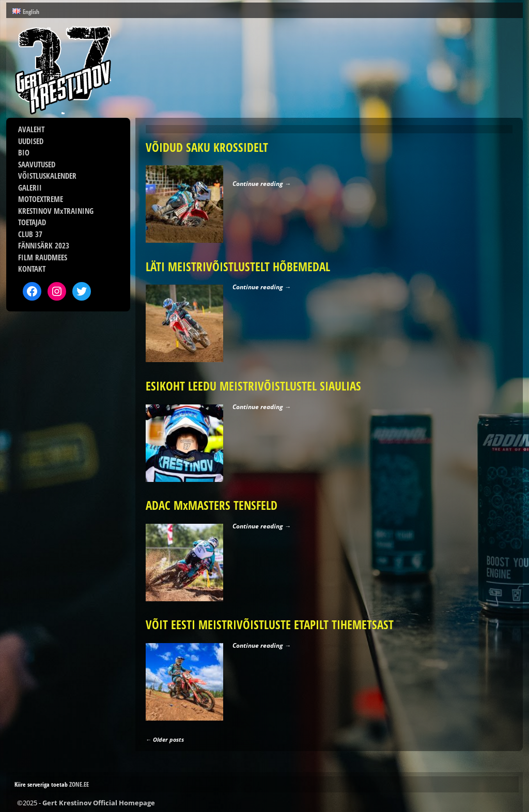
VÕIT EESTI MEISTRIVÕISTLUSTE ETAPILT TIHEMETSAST (270, 625)
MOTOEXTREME (41, 199)
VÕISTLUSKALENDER (47, 176)
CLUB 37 (30, 234)
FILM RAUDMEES (43, 257)
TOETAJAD (32, 222)
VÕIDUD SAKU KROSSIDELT (207, 147)
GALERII (30, 188)
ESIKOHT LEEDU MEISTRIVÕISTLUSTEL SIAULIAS (253, 386)
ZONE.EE (79, 784)
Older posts (165, 739)
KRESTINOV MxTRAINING (56, 211)
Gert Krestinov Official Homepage (99, 803)
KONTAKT (32, 269)
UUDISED (31, 141)
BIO (24, 152)
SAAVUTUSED (37, 164)
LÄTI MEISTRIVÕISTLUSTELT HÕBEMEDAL (238, 267)
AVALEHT (31, 129)
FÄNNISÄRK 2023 (44, 245)
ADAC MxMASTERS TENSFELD (212, 505)
